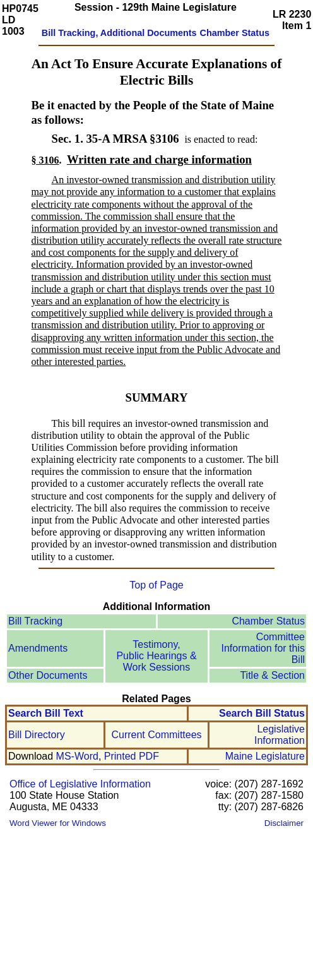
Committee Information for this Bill (263, 648)
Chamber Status (268, 621)
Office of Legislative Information (80, 784)
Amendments (38, 648)
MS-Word (77, 756)
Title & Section (272, 675)
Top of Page (156, 585)
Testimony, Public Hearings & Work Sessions (156, 656)
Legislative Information (280, 735)
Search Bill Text (46, 713)
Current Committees (156, 735)
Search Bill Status (262, 713)
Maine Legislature (265, 756)
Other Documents (48, 675)
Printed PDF (132, 756)
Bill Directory (37, 735)
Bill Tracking (35, 621)
